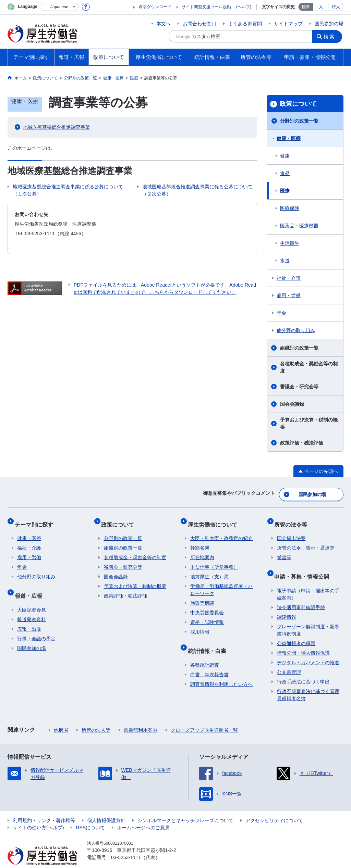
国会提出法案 (291, 531)
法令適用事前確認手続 (301, 594)
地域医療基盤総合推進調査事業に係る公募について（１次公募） (68, 190)
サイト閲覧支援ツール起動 (206, 7)
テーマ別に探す (36, 519)
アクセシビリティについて (274, 807)
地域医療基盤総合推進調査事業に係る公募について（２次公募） (197, 190)
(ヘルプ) (244, 7)
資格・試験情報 (207, 615)
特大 (336, 7)
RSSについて (90, 814)
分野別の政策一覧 (299, 121)
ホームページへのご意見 (143, 814)
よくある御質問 (245, 24)
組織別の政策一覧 (299, 348)
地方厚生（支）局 (209, 569)
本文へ (164, 24)
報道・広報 (31, 585)
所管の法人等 (96, 717)
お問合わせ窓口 (199, 24)
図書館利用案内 (141, 717)
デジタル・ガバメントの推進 (308, 649)
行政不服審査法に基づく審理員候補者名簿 (308, 682)
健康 (285, 156)
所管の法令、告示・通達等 (306, 540)
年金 (281, 313)
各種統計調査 (205, 652)
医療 (285, 191)
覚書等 (284, 550)
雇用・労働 (289, 295)
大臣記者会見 (32, 596)
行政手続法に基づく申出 (303, 668)
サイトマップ (288, 24)
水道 (285, 261)
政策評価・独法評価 (302, 443)
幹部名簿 (200, 540)
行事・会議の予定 (36, 625)
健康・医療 (289, 138)
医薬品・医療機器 (299, 226)
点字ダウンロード (155, 7)
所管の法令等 (293, 519)
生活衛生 (290, 243)
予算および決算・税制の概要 (309, 423)
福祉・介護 (289, 278)
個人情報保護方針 (106, 807)
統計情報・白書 (209, 640)
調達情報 (287, 604)
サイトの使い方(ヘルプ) (38, 814)
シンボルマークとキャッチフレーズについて (185, 807)
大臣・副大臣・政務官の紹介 (221, 531)
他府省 (61, 717)
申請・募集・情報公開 (304, 566)
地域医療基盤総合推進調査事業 (57, 127)
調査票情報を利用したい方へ (221, 671)
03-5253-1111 (126, 844)
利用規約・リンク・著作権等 (44, 807)
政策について (298, 104)
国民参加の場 (329, 24)
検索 (331, 36)
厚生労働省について (215, 519)
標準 (306, 7)
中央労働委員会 (207, 605)
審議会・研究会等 (299, 387)
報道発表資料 (32, 606)
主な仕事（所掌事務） (214, 559)
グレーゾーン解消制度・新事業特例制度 (308, 617)
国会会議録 (292, 404)
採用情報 (200, 624)
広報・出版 (29, 616)
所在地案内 (202, 550)
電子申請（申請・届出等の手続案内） (308, 581)
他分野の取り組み (296, 330)
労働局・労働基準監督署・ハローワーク (221, 582)
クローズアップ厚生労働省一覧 (204, 717)
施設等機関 (202, 595)
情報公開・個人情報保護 (303, 640)
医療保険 (290, 208)
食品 (285, 173)
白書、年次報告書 (209, 661)
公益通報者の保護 (296, 630)
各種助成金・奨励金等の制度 (309, 367)
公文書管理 (289, 659)
